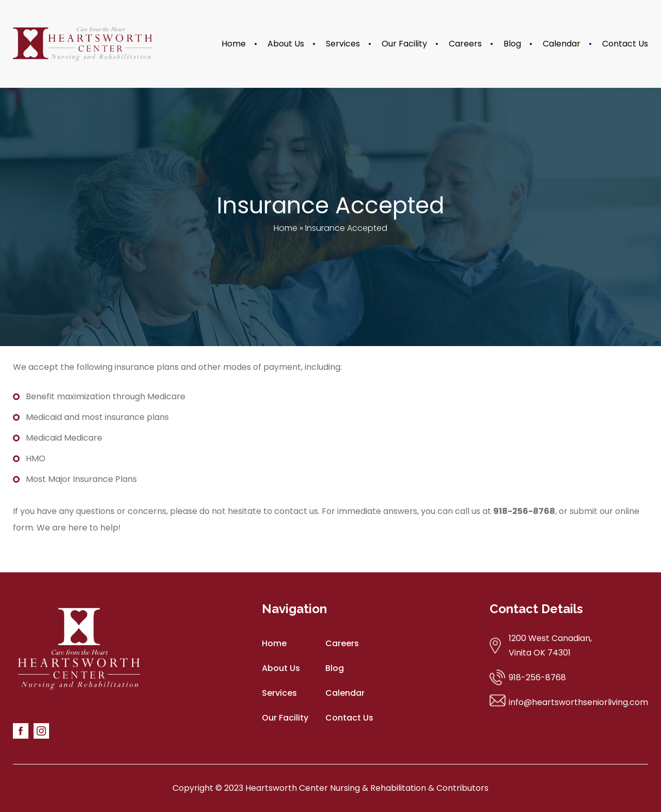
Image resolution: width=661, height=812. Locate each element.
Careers (465, 44)
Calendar (562, 44)
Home (234, 44)
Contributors (462, 788)
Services (343, 44)
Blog (512, 44)
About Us (286, 44)
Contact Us (625, 44)
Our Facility (404, 44)
